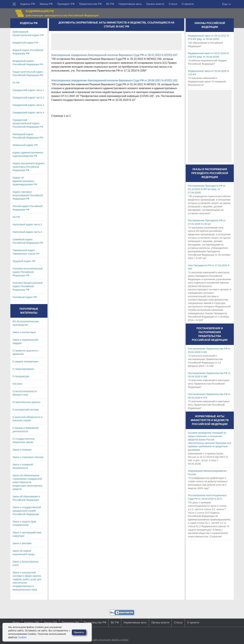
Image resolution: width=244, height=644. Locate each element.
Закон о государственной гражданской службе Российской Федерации (27, 511)
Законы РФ (46, 4)
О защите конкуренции (26, 361)
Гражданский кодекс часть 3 (28, 105)
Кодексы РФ (28, 4)
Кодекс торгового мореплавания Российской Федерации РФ (28, 195)
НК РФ (16, 217)
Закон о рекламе (22, 543)
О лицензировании (23, 369)
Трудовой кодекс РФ (24, 261)
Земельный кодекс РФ (25, 145)
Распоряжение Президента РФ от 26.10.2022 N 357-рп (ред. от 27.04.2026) (207, 189)
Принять (79, 632)
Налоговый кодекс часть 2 (27, 232)
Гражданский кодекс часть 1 (28, 90)
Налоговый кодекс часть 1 (27, 224)
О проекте (188, 4)
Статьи (173, 4)
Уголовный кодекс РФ (25, 297)
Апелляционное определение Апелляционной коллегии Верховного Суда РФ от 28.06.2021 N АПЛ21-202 (114, 80)
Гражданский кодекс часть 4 (28, 112)
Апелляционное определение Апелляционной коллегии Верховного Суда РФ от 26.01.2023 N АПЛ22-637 (114, 55)
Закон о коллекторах (24, 332)
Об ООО (17, 384)
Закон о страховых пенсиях (28, 457)
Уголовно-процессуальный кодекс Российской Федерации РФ (28, 286)
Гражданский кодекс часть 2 (28, 97)
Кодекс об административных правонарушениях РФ (25, 181)
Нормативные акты (130, 4)
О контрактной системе (26, 410)
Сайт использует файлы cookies (110, 640)
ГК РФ (16, 83)
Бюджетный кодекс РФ (25, 43)
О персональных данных (27, 402)
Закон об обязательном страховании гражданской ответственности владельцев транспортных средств (28, 482)
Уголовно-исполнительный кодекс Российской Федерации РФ (28, 272)
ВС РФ (110, 4)
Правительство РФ (90, 4)
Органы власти (155, 4)
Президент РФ (66, 4)
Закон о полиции (22, 450)
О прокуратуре (21, 376)
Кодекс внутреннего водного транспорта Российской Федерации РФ (29, 167)
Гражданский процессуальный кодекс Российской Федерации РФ (28, 123)
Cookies (22, 637)
